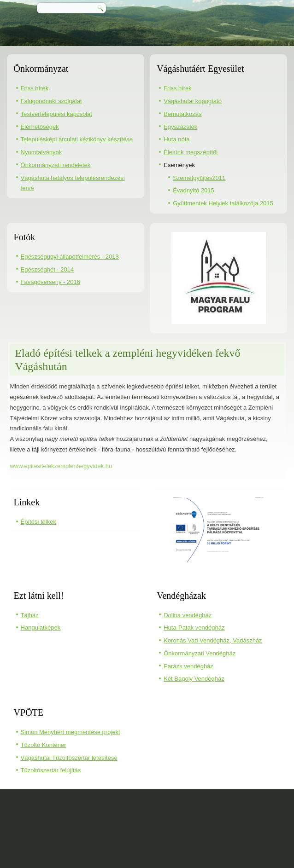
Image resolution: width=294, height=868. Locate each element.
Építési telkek (38, 522)
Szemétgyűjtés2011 (199, 178)
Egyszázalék (180, 127)
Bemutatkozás (182, 114)
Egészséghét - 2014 (47, 269)
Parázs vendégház (188, 666)
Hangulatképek (41, 628)
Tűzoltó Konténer (44, 745)
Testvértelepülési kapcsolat (56, 114)
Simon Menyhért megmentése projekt (71, 732)
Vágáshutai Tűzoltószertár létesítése (69, 758)
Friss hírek (35, 88)
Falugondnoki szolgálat (51, 101)
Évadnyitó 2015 (194, 190)
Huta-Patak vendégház (194, 628)
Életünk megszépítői (191, 152)
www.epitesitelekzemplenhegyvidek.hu (61, 466)
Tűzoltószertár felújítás (51, 770)
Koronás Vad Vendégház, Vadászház (213, 640)
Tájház (30, 615)
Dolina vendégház (188, 615)
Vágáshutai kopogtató (193, 101)
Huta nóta (176, 139)
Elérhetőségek (40, 127)
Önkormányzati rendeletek (56, 165)
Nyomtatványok (41, 152)
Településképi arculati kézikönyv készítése (77, 139)
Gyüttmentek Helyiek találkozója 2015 (223, 203)
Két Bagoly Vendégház (194, 679)
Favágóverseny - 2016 (50, 282)
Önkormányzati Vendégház (200, 653)
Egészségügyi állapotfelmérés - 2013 (70, 257)
